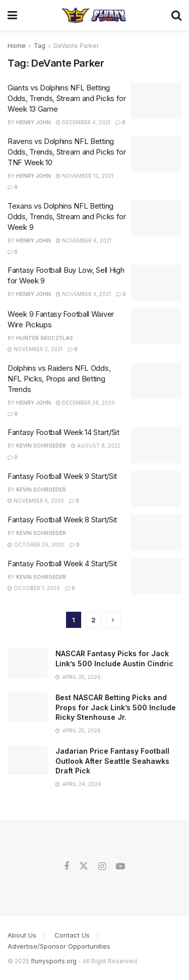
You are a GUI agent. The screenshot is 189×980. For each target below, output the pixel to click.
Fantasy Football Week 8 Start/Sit (62, 520)
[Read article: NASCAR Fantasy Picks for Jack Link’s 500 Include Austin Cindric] (28, 663)
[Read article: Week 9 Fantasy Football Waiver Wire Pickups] (156, 327)
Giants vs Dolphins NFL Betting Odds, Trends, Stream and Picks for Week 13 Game (67, 98)
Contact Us (72, 935)
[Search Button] (176, 15)
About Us (22, 935)
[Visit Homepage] (94, 15)
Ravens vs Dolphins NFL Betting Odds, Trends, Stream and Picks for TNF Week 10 (67, 152)
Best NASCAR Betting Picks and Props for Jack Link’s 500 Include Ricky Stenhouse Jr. (116, 707)
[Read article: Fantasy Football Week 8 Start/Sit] (156, 532)
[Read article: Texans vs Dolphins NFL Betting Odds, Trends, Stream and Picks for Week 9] (156, 219)
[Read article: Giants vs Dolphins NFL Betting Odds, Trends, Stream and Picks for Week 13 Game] (156, 101)
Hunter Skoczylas (45, 338)
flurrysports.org (54, 961)
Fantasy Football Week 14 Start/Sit (64, 432)
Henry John (34, 122)
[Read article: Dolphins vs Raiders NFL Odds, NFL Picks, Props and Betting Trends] (156, 381)
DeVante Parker (76, 46)
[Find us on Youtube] (120, 867)
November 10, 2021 (85, 176)
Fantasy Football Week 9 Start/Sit (62, 476)
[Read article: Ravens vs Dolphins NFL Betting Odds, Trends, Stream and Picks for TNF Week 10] (156, 154)
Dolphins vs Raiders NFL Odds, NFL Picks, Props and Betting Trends (59, 379)
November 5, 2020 (36, 501)
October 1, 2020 (34, 588)
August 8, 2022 (96, 446)
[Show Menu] (12, 15)
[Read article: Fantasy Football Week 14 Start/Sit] (156, 445)
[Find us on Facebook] (67, 867)
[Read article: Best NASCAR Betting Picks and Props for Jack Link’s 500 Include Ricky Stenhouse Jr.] (28, 707)
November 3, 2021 (83, 294)
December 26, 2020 (85, 403)
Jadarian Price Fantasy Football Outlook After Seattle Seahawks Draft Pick (112, 761)
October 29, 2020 (36, 545)
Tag (40, 46)
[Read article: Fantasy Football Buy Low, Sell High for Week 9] (156, 283)
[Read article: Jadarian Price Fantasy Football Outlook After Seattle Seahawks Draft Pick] (28, 761)
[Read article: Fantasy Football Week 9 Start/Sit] (156, 489)
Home (17, 46)
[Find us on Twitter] (84, 866)
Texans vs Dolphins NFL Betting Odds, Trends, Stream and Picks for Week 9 (67, 216)
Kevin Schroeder (41, 446)
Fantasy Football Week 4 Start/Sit (62, 563)
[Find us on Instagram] (102, 867)
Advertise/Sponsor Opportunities (59, 946)
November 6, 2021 (84, 240)
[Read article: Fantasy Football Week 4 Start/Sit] (156, 576)
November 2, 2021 (35, 349)
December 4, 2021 (83, 122)
